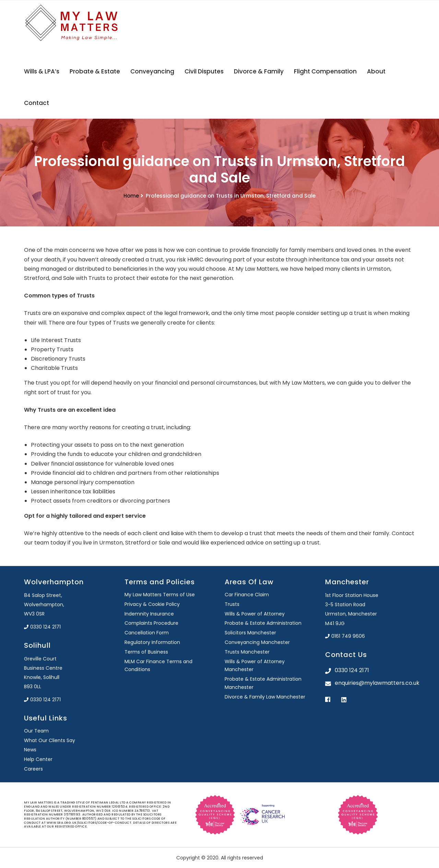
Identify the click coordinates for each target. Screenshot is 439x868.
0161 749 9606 (345, 636)
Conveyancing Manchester (257, 642)
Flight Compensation (325, 71)
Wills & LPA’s (42, 71)
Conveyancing (152, 71)
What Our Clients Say (50, 740)
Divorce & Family (259, 71)
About (376, 71)
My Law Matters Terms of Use (160, 595)
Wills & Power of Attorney (255, 614)
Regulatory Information (152, 642)
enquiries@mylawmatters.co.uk (375, 683)
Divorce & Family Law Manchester (265, 697)
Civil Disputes (204, 71)
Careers (33, 769)
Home (131, 196)
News (30, 750)
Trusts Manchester (247, 652)
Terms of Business (146, 652)
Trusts (232, 604)
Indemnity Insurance (149, 614)
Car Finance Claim (247, 595)
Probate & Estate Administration (263, 623)
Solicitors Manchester (250, 633)
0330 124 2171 (42, 627)
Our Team (36, 731)
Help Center (38, 759)
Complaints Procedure (151, 623)
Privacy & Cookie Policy (152, 604)
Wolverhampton (54, 582)
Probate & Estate (95, 71)
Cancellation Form (147, 633)
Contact (37, 103)
